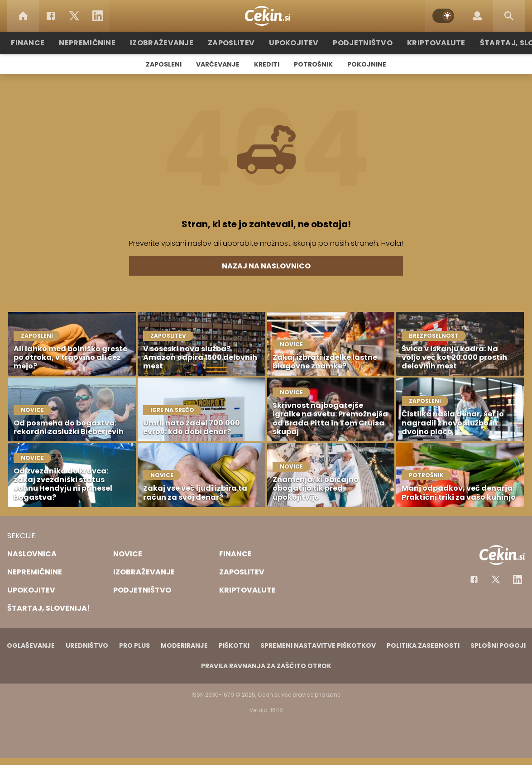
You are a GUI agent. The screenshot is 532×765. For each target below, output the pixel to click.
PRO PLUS (134, 645)
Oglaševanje (31, 645)
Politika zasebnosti (423, 645)
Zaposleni (164, 64)
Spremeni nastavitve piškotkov (318, 645)
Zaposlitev (236, 43)
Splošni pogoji (498, 645)
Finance (47, 43)
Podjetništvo (358, 43)
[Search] (509, 16)
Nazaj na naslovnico (266, 266)
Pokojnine (367, 64)
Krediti (267, 64)
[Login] (477, 16)
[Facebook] (51, 16)
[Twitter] (74, 16)
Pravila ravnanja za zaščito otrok (266, 666)
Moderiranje (184, 645)
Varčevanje (218, 64)
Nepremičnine (103, 43)
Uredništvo (87, 645)
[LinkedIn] (98, 16)
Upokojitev (294, 43)
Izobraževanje (172, 43)
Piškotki (234, 645)
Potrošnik (313, 64)
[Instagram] (518, 579)
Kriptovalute (426, 43)
